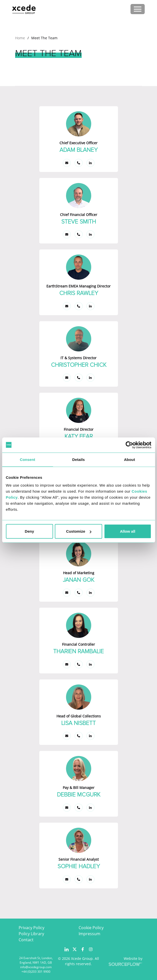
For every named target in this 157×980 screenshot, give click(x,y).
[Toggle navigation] (138, 9)
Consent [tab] (28, 459)
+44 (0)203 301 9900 (36, 972)
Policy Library (31, 934)
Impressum (89, 934)
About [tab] (130, 459)
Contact (26, 940)
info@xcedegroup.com (36, 967)
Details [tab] (79, 459)
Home (20, 38)
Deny (29, 531)
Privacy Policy (32, 928)
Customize (79, 531)
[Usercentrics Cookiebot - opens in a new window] (129, 445)
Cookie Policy (91, 928)
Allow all (128, 531)
